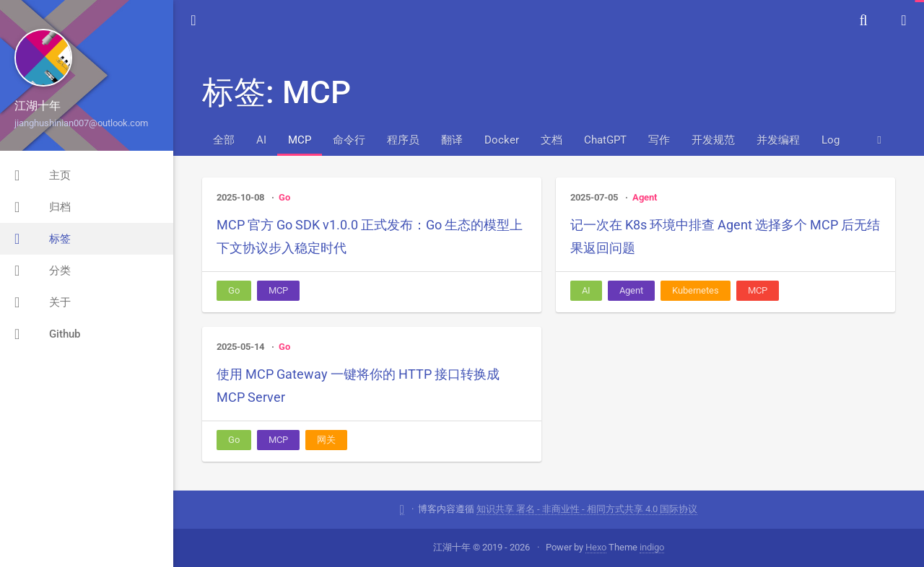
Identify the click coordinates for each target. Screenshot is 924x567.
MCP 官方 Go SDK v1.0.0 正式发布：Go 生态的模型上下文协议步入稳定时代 (370, 236)
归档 (43, 207)
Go (284, 197)
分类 (43, 271)
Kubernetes (696, 290)
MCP (300, 140)
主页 (43, 175)
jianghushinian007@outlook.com (81, 123)
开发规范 (713, 140)
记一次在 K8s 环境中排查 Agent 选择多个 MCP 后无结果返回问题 (725, 236)
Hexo (596, 547)
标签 (43, 239)
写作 (659, 140)
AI (261, 140)
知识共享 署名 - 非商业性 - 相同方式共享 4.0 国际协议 (587, 509)
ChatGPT (605, 140)
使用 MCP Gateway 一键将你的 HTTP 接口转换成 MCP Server (358, 386)
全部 (224, 140)
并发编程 (778, 140)
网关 (326, 440)
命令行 (349, 140)
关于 (43, 302)
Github (47, 334)
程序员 (403, 140)
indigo (652, 547)
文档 (552, 140)
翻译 (452, 140)
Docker (502, 140)
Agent (645, 197)
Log (831, 140)
